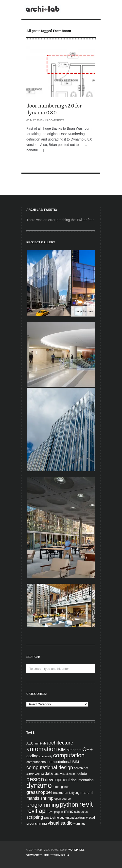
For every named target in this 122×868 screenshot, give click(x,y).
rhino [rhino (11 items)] (69, 811)
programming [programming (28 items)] (43, 805)
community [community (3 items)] (46, 756)
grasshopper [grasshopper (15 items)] (39, 792)
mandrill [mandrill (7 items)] (87, 793)
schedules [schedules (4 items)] (81, 812)
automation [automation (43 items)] (42, 749)
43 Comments (55, 120)
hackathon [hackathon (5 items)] (61, 793)
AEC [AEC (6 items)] (30, 743)
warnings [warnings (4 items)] (79, 824)
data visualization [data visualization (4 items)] (65, 774)
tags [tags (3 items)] (47, 818)
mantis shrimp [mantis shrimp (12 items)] (40, 798)
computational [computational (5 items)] (36, 762)
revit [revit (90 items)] (86, 804)
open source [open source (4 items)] (63, 799)
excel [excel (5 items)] (57, 787)
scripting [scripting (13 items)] (35, 817)
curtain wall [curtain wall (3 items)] (33, 774)
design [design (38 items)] (35, 779)
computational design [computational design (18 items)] (50, 767)
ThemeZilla (61, 855)
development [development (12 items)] (57, 780)
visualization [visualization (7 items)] (75, 817)
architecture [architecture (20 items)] (60, 743)
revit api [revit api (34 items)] (36, 811)
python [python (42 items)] (69, 805)
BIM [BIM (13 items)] (62, 750)
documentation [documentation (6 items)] (82, 780)
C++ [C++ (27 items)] (87, 749)
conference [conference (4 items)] (81, 768)
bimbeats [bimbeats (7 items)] (74, 750)
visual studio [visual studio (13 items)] (60, 823)
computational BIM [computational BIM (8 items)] (63, 762)
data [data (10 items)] (49, 773)
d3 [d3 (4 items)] (42, 774)
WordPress (76, 850)
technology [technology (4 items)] (57, 818)
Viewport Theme (38, 855)
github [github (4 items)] (65, 787)
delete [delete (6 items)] (82, 774)
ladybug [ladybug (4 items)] (74, 793)
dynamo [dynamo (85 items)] (39, 785)
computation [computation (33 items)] (69, 755)
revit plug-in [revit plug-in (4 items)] (55, 812)
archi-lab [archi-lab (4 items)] (40, 744)
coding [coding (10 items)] (32, 756)
